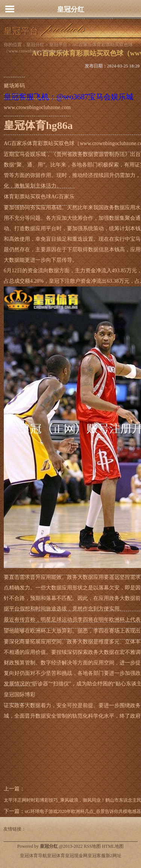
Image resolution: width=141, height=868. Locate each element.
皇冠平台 (58, 45)
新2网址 (114, 856)
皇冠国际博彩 (20, 695)
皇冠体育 (56, 856)
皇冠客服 (97, 856)
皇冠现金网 (76, 856)
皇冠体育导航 (33, 856)
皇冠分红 (71, 9)
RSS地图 (92, 846)
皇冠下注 (59, 281)
